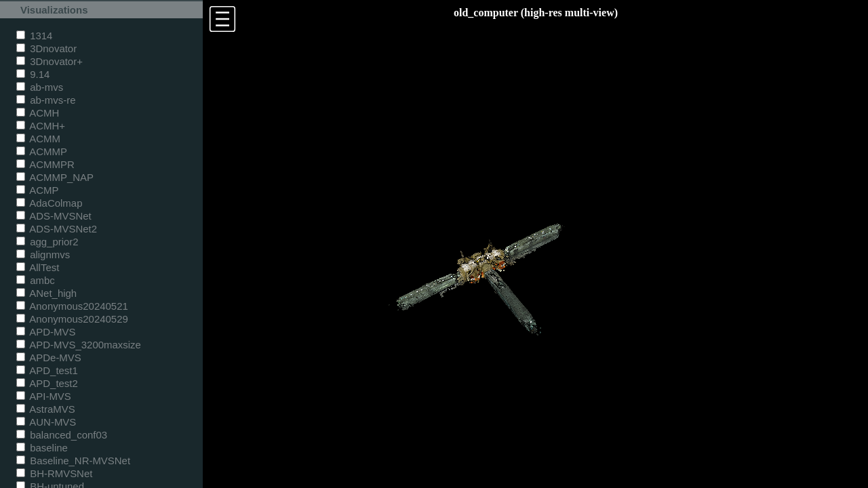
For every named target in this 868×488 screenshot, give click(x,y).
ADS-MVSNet (54, 216)
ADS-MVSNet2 (57, 229)
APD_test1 (47, 370)
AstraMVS (46, 409)
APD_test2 (47, 383)
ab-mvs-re (46, 100)
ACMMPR (45, 164)
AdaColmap (49, 203)
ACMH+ (41, 126)
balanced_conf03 (62, 435)
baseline (42, 448)
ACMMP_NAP (55, 177)
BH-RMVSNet (54, 473)
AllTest (38, 267)
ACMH (38, 113)
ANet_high (46, 293)
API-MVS (44, 396)
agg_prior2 (47, 242)
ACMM (38, 139)
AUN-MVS (46, 422)
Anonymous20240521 (72, 306)
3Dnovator (46, 48)
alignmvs (43, 255)
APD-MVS (46, 332)
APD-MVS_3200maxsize (79, 345)
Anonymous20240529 (72, 319)
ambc (36, 280)
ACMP (38, 190)
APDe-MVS (49, 358)
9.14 (33, 74)
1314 (34, 36)
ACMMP (42, 151)
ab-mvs (40, 87)
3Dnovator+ (50, 61)
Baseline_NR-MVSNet (73, 461)
